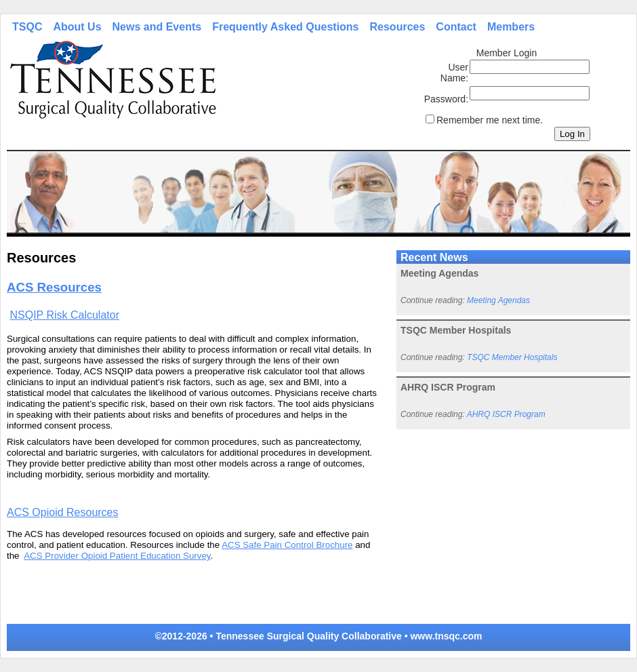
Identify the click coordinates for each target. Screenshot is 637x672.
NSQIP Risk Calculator (64, 315)
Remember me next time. (490, 120)
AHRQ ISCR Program (506, 414)
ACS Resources (54, 287)
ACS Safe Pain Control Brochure (287, 545)
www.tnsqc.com (446, 636)
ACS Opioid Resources (63, 512)
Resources (398, 27)
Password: (446, 99)
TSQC (27, 27)
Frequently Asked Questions (285, 27)
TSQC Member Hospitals (512, 357)
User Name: (454, 73)
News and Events (157, 27)
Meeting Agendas (498, 300)
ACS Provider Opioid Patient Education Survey (117, 556)
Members (511, 27)
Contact (456, 27)
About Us (77, 27)
